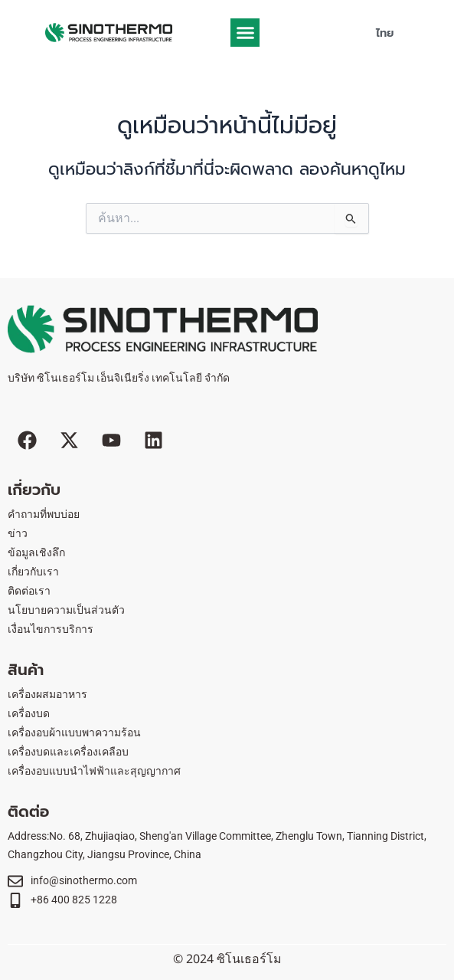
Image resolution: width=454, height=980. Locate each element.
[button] (245, 33)
